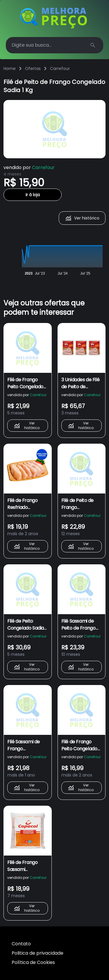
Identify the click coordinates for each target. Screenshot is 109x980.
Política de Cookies (33, 962)
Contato (21, 944)
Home (10, 69)
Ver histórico (82, 218)
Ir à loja (33, 195)
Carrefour (60, 69)
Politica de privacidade (37, 953)
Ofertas (33, 69)
